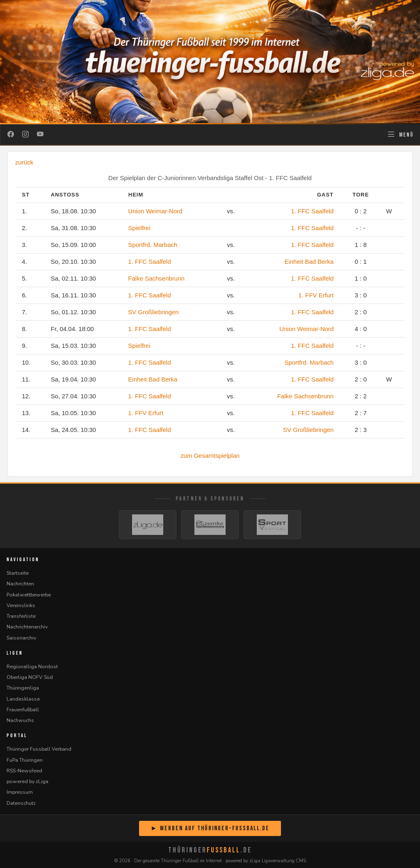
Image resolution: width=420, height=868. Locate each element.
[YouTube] (40, 135)
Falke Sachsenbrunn (156, 278)
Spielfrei (139, 228)
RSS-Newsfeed (24, 771)
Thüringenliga (23, 688)
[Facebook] (11, 135)
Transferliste (21, 616)
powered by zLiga (27, 781)
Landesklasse (23, 699)
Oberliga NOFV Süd (30, 677)
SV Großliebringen (153, 312)
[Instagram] (25, 135)
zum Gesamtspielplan (210, 456)
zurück (24, 162)
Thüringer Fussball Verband (39, 749)
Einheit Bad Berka (309, 262)
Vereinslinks (21, 605)
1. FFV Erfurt (316, 295)
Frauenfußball (23, 709)
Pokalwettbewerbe (29, 595)
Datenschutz (21, 803)
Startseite (18, 573)
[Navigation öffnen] (400, 135)
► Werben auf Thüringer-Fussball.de (210, 828)
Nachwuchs (20, 720)
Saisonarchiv (21, 638)
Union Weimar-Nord (155, 211)
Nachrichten (20, 584)
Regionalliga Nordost (32, 666)
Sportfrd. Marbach (153, 245)
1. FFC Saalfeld (312, 211)
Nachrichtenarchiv (27, 627)
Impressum (20, 792)
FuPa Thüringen (25, 760)
